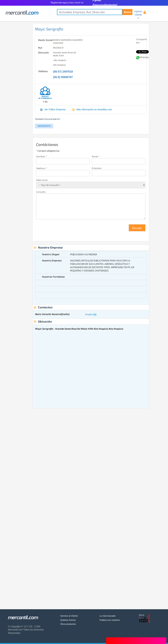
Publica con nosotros (110, 620)
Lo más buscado (108, 616)
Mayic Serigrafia (49, 29)
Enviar (137, 228)
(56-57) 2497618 (63, 72)
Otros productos (68, 624)
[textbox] (95, 12)
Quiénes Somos (68, 620)
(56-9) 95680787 (63, 77)
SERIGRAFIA (44, 126)
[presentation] (62, 229)
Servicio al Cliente (69, 616)
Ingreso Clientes (138, 15)
